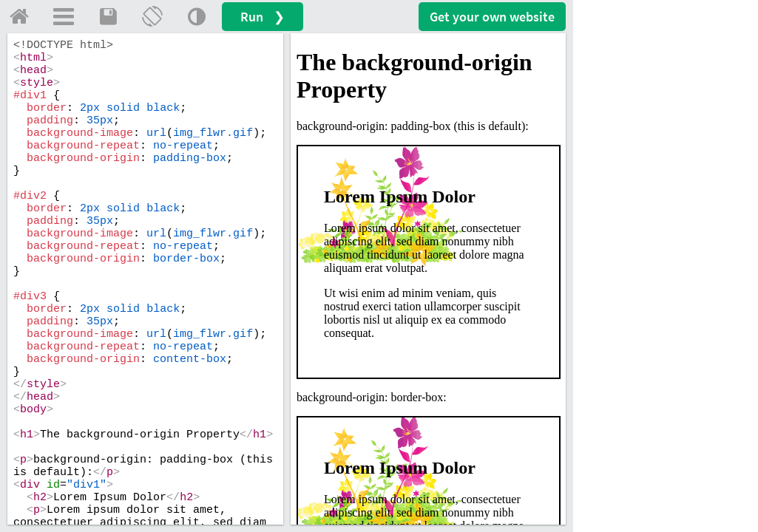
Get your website (492, 17)
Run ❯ (263, 17)
